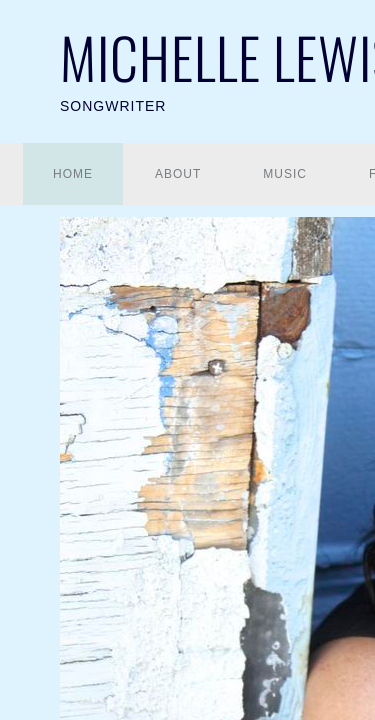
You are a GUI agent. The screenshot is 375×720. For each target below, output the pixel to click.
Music (285, 174)
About (178, 174)
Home (73, 174)
